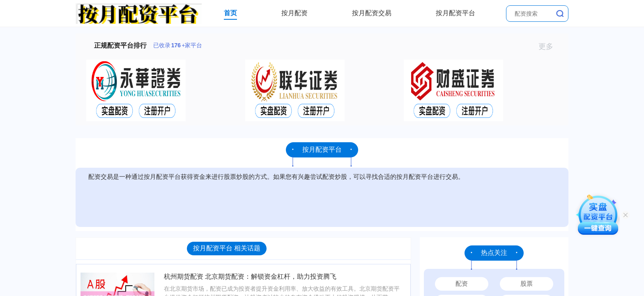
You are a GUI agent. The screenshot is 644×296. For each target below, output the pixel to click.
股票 (527, 283)
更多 (549, 46)
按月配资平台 (455, 13)
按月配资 (294, 13)
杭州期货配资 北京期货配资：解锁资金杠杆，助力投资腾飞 (250, 276)
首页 (230, 13)
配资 (462, 283)
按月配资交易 (372, 13)
